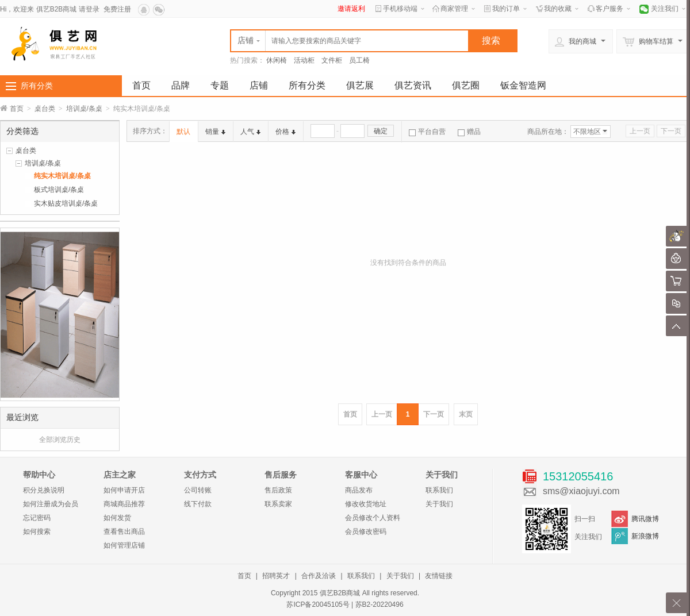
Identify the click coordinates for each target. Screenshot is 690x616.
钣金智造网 (523, 85)
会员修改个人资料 (373, 518)
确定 (381, 131)
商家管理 (454, 9)
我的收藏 (558, 9)
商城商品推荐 (124, 504)
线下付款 (198, 504)
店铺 (259, 85)
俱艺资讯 (413, 85)
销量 (215, 132)
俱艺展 (360, 85)
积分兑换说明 (44, 490)
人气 (250, 132)
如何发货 (117, 518)
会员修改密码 (366, 532)
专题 (220, 85)
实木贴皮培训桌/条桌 (66, 203)
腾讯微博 (645, 519)
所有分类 (37, 86)
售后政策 (278, 490)
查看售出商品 (124, 532)
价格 (285, 132)
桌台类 (45, 109)
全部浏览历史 (60, 440)
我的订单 (506, 9)
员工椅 (359, 60)
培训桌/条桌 (84, 109)
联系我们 (439, 490)
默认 (183, 132)
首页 (141, 85)
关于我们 (439, 504)
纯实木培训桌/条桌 (62, 176)
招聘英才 (276, 576)
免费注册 (117, 9)
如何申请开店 (124, 490)
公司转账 (198, 490)
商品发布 (359, 490)
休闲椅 (277, 60)
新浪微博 (645, 536)
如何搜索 (37, 532)
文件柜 (332, 60)
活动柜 (304, 60)
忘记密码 (37, 518)
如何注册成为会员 (51, 504)
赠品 (469, 132)
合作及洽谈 (319, 576)
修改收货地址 (366, 504)
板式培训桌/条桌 (59, 190)
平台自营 (427, 132)
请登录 (89, 9)
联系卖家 (278, 504)
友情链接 (439, 576)
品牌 (181, 85)
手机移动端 (400, 9)
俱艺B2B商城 (57, 9)
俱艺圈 (466, 85)
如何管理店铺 (124, 545)
